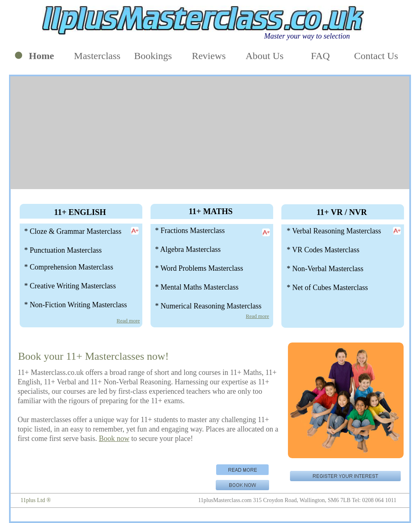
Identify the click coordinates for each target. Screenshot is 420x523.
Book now (114, 438)
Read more (128, 321)
